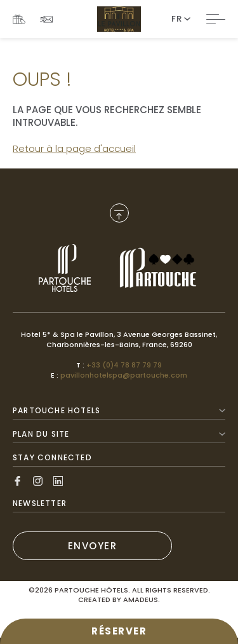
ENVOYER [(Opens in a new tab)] (93, 546)
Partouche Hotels (119, 410)
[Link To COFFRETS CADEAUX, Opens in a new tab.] (19, 19)
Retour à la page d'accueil (74, 148)
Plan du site (119, 434)
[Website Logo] (119, 19)
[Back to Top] (119, 213)
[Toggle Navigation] (216, 19)
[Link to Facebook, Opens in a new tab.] (17, 480)
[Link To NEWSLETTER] (46, 19)
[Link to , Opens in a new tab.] (65, 268)
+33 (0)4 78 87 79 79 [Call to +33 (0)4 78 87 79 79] (124, 365)
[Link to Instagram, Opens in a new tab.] (38, 480)
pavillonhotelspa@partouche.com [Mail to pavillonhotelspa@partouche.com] (124, 375)
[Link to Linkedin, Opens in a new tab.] (58, 480)
